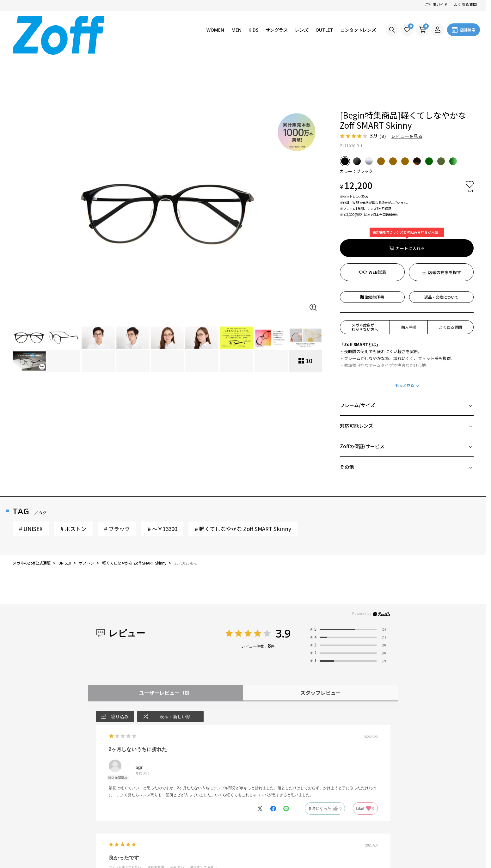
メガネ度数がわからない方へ (365, 278)
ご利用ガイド (436, 4)
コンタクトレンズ (358, 30)
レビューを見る (407, 87)
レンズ (302, 30)
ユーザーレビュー (166, 644)
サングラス (277, 30)
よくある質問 (465, 4)
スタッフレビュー (321, 644)
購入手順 (409, 278)
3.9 (283, 585)
